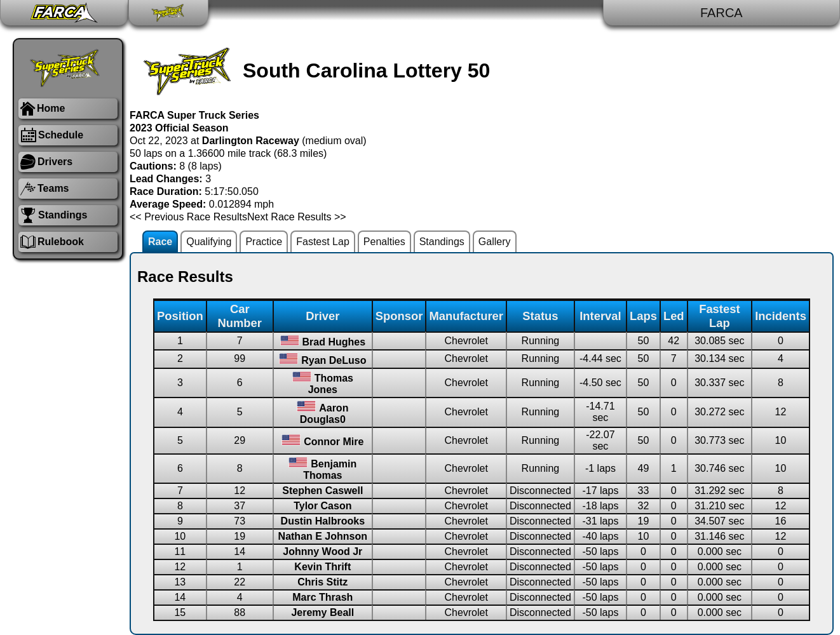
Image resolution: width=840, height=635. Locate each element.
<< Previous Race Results (188, 217)
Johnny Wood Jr (322, 551)
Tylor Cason (322, 506)
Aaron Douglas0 (324, 414)
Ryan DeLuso (334, 360)
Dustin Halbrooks (323, 521)
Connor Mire (334, 442)
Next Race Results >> (297, 217)
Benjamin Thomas (330, 470)
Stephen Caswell (322, 491)
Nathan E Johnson (323, 536)
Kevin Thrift (322, 567)
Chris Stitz (322, 582)
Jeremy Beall (322, 612)
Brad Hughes (334, 342)
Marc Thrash (322, 597)
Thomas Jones (331, 384)
